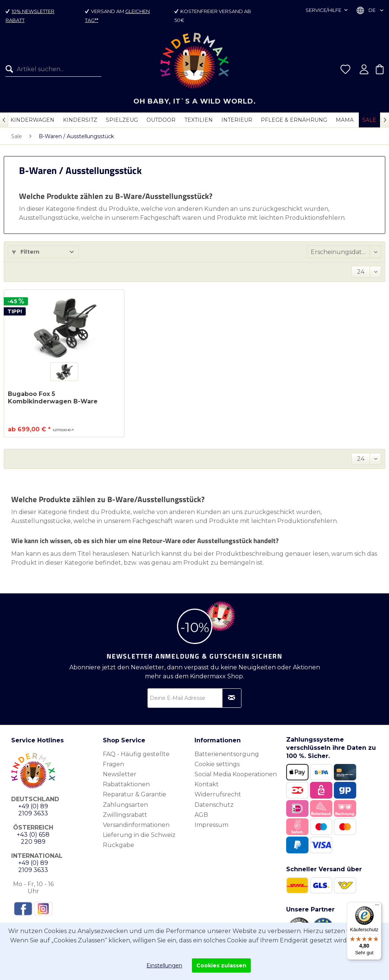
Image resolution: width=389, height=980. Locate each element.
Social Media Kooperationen (236, 774)
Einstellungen (164, 965)
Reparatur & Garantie (135, 794)
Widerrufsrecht (218, 794)
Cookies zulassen (221, 965)
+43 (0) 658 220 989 (33, 838)
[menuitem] (51, 69)
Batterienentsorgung (227, 754)
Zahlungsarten (125, 805)
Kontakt (207, 784)
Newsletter (120, 774)
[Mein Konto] (364, 69)
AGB (201, 815)
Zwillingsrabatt (125, 815)
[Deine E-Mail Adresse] (194, 698)
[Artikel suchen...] (53, 69)
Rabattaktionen (126, 784)
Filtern (26, 252)
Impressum (211, 825)
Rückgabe (118, 845)
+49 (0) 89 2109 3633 (33, 810)
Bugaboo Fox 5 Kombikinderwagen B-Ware (53, 398)
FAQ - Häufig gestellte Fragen (136, 759)
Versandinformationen (136, 825)
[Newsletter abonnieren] (232, 698)
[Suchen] (11, 69)
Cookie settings (217, 764)
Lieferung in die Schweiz (139, 835)
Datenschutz (214, 805)
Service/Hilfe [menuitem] (324, 10)
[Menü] (377, 907)
